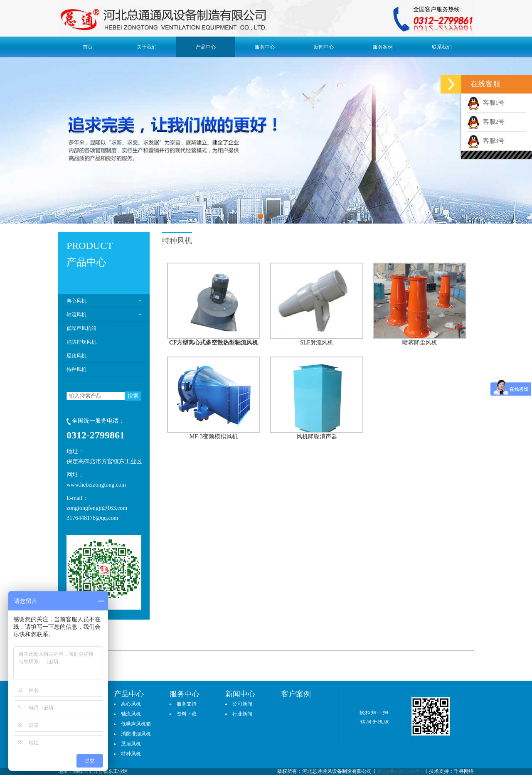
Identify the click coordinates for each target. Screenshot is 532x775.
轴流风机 (76, 315)
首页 (88, 47)
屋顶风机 (76, 356)
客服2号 (486, 122)
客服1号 (486, 103)
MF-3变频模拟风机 (214, 437)
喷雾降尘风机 (420, 343)
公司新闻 (242, 704)
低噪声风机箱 (81, 328)
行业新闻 (242, 714)
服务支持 (187, 704)
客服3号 (486, 141)
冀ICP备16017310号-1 (400, 771)
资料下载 (187, 714)
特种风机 (76, 369)
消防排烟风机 (81, 342)
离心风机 (76, 301)
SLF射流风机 (317, 343)
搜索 (133, 396)
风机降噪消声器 (317, 437)
